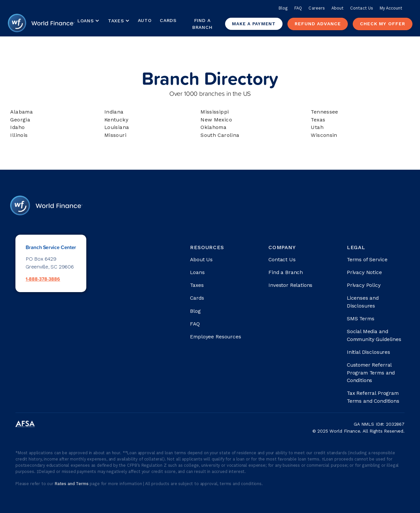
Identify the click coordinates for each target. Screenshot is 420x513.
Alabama (21, 112)
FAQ (298, 8)
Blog (283, 8)
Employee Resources (215, 337)
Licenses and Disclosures (363, 302)
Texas (318, 120)
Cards (168, 20)
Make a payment (254, 24)
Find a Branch (202, 24)
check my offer (383, 24)
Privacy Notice (364, 272)
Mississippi (215, 112)
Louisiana (117, 127)
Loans (197, 272)
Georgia (20, 120)
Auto (145, 20)
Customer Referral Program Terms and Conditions (371, 373)
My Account (391, 8)
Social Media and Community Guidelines (374, 335)
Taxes (116, 21)
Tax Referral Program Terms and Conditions (373, 397)
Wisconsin (324, 135)
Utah (317, 127)
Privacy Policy (364, 285)
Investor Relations (290, 285)
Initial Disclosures (368, 352)
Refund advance (318, 24)
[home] (41, 24)
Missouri (115, 135)
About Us (201, 259)
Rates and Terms (72, 484)
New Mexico (216, 120)
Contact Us (362, 8)
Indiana (114, 112)
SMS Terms (361, 319)
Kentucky (116, 120)
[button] (88, 21)
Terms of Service (367, 259)
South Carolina (220, 135)
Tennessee (325, 112)
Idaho (17, 127)
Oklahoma (213, 127)
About (337, 8)
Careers (316, 8)
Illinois (19, 135)
